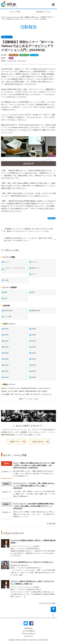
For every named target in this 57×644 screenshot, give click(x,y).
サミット (34, 274)
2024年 (6, 335)
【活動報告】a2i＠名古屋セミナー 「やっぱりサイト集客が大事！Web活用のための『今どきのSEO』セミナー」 (28, 239)
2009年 (34, 377)
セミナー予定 (15, 12)
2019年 (34, 347)
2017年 (34, 353)
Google (44, 391)
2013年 (34, 365)
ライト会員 (34, 55)
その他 (6, 280)
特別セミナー (35, 17)
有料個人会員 (24, 55)
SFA (39, 391)
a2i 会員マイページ (43, 12)
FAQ (12, 394)
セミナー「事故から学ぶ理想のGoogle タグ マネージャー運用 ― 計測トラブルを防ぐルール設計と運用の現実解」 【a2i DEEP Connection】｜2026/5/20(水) (34, 465)
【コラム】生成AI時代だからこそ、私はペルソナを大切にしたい (32, 562)
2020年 (6, 347)
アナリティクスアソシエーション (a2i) (12, 17)
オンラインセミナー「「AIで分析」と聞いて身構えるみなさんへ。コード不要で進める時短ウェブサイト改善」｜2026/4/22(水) (34, 486)
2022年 (6, 341)
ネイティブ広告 (13, 391)
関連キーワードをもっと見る (36, 399)
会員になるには (41, 442)
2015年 (34, 359)
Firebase (4, 391)
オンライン (35, 262)
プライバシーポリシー (29, 633)
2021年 (34, 341)
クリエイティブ (46, 394)
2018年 (6, 353)
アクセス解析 (5, 394)
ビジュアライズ (12, 61)
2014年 (6, 365)
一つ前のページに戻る (10, 250)
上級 (6, 298)
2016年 (6, 359)
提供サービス (18, 442)
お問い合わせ (29, 628)
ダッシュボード (22, 61)
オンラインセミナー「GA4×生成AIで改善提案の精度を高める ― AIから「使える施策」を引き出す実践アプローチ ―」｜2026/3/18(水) (34, 506)
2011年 (34, 371)
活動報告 (27, 17)
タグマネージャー (14, 388)
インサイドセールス (43, 388)
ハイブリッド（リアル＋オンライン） (15, 269)
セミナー (7, 262)
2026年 (6, 329)
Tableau (3, 61)
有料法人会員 (14, 55)
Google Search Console (29, 388)
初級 (11, 58)
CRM (27, 394)
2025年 (34, 329)
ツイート (52, 218)
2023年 (34, 335)
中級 (33, 292)
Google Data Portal (31, 391)
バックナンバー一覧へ (48, 603)
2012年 (6, 371)
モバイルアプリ (35, 394)
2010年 (6, 377)
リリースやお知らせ (28, 631)
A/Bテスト (4, 388)
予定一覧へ (51, 523)
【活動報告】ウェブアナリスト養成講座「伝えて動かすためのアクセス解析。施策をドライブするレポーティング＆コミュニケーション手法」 (28, 230)
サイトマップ (29, 636)
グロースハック (20, 394)
